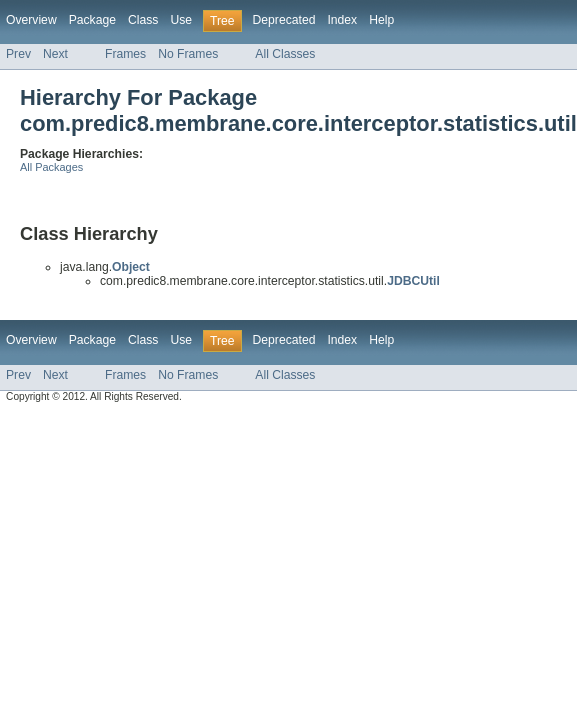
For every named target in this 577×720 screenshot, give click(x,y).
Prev (18, 54)
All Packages (51, 167)
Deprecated (284, 20)
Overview (31, 20)
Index (342, 20)
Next (55, 54)
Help (381, 20)
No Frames (188, 54)
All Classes (285, 54)
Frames (125, 54)
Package (92, 20)
